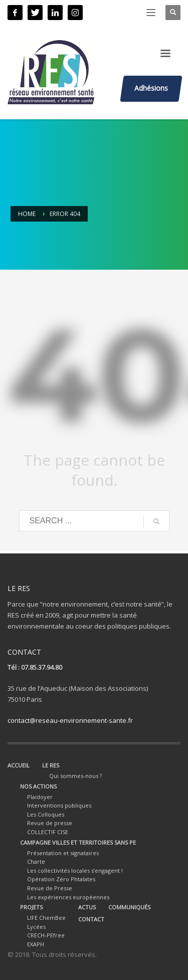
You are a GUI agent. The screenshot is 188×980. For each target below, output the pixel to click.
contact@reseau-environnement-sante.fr (70, 720)
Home (27, 214)
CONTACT (91, 919)
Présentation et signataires (63, 853)
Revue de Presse (50, 888)
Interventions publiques (59, 805)
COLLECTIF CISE (48, 832)
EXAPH (36, 944)
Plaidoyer (40, 797)
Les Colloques (46, 814)
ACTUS (87, 907)
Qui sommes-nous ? (75, 776)
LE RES (51, 765)
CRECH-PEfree (46, 935)
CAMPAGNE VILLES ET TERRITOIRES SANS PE (78, 842)
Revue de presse (50, 823)
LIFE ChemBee (46, 918)
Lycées (36, 927)
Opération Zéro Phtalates (61, 879)
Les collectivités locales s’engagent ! (75, 870)
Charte (36, 861)
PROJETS (31, 907)
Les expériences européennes (68, 897)
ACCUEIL (19, 765)
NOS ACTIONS (38, 786)
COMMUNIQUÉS (129, 907)
